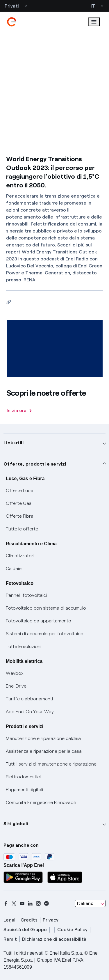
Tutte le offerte (22, 529)
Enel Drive (16, 686)
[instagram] (38, 903)
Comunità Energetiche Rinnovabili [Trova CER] (41, 802)
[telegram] (47, 903)
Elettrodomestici (23, 777)
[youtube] (22, 903)
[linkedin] (30, 903)
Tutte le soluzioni (24, 646)
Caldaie (14, 568)
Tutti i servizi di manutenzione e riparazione (51, 764)
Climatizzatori (20, 556)
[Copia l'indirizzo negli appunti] (9, 302)
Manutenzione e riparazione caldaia (43, 738)
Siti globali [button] (16, 824)
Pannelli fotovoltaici (26, 595)
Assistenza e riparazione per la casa (44, 751)
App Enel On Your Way (30, 712)
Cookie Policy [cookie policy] (72, 930)
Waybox (15, 673)
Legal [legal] (9, 920)
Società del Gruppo (25, 930)
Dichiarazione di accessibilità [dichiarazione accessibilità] (54, 939)
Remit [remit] (10, 939)
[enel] (12, 22)
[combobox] (90, 903)
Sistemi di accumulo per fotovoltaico (45, 634)
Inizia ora (19, 410)
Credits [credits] (29, 920)
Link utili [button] (14, 443)
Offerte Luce (19, 490)
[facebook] (6, 903)
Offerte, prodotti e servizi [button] (35, 464)
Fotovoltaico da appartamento (39, 621)
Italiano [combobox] (85, 903)
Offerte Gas (19, 503)
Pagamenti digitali (24, 790)
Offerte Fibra (20, 516)
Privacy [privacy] (51, 920)
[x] (14, 903)
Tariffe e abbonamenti (29, 699)
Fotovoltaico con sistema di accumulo (46, 608)
